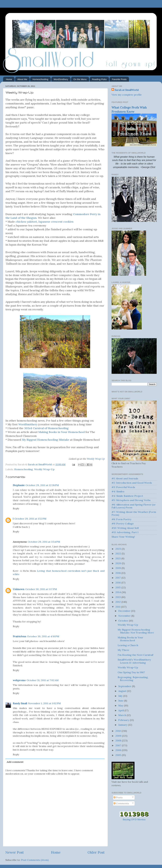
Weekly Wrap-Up (44, 469)
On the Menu (80, 79)
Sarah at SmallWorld (127, 90)
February (124, 720)
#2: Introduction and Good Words (132, 483)
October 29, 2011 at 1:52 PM (30, 519)
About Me (22, 79)
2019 (118, 568)
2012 (118, 602)
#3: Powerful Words (123, 487)
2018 (118, 573)
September (125, 686)
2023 (119, 549)
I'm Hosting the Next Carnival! (136, 655)
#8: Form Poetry (121, 519)
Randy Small (20, 703)
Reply (16, 508)
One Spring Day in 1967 (131, 672)
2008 (119, 740)
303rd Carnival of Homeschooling (46, 428)
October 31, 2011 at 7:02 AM (43, 680)
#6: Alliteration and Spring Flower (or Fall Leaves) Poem (134, 506)
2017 (118, 578)
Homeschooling (40, 79)
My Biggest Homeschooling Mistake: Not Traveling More (136, 631)
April (121, 710)
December (125, 611)
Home (9, 79)
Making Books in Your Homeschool (62, 432)
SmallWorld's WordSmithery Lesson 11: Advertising (134, 661)
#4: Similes (118, 491)
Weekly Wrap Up (96, 459)
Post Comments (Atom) (35, 860)
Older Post (96, 852)
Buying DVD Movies (134, 819)
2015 (118, 587)
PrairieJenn (19, 636)
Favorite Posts (119, 79)
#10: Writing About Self (125, 528)
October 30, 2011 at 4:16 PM (43, 636)
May (121, 705)
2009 (119, 736)
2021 (118, 558)
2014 (118, 592)
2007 (119, 745)
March (122, 715)
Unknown (19, 589)
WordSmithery (61, 79)
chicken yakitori (26, 222)
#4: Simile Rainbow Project (127, 496)
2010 (118, 731)
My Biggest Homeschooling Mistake (46, 440)
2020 (119, 563)
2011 (118, 607)
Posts (118, 797)
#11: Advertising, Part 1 (125, 532)
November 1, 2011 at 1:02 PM (44, 703)
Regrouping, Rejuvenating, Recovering (133, 679)
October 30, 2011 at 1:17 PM (41, 589)
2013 (118, 597)
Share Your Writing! (123, 537)
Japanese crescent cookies (56, 222)
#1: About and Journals (125, 478)
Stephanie (19, 485)
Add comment (15, 762)
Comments (121, 803)
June (121, 701)
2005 (119, 755)
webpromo (19, 680)
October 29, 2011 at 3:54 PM (44, 542)
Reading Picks (99, 79)
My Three (123, 650)
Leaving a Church (128, 645)
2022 (119, 553)
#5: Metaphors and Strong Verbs (131, 500)
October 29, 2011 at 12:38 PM (42, 485)
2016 (118, 583)
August (123, 691)
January (123, 725)
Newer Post (15, 852)
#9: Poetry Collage (123, 524)
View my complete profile (127, 95)
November (125, 616)
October (124, 621)
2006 (119, 750)
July (121, 696)
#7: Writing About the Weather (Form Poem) (134, 513)
